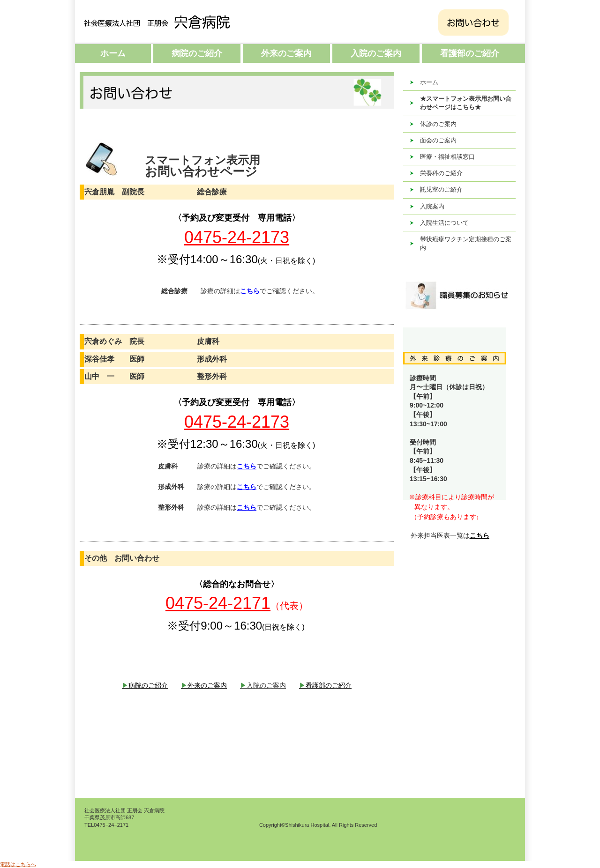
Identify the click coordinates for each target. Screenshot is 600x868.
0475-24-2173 (237, 237)
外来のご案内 (286, 53)
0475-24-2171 (218, 603)
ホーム (113, 53)
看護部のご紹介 (470, 53)
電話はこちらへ (18, 864)
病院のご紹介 (197, 53)
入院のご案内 (376, 53)
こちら (480, 535)
